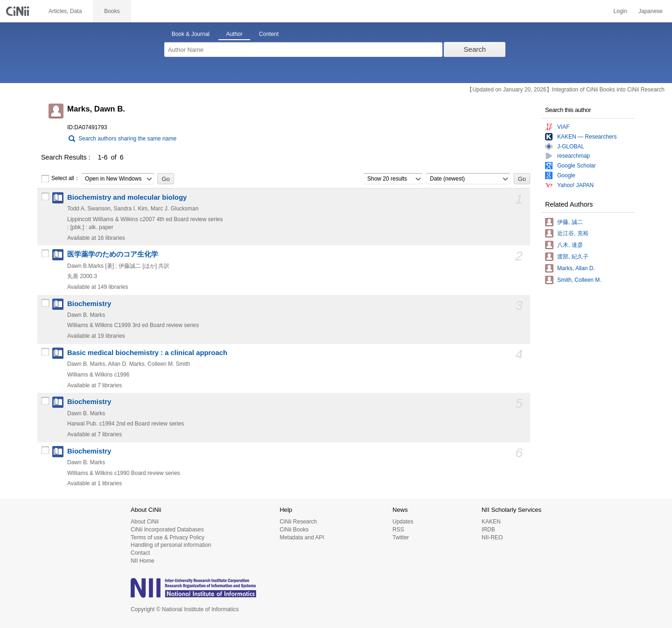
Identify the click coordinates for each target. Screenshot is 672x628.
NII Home (143, 561)
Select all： (60, 179)
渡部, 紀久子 (573, 257)
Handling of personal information (171, 545)
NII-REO (492, 537)
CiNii (19, 11)
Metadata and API (302, 537)
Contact (140, 553)
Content (269, 34)
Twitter (401, 537)
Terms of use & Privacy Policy (168, 537)
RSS (398, 530)
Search (475, 49)
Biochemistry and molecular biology (127, 197)
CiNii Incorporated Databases (167, 530)
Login (620, 11)
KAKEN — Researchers (587, 137)
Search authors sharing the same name (127, 139)
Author (234, 34)
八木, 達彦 (570, 245)
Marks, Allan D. (576, 268)
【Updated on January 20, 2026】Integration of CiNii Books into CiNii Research (566, 90)
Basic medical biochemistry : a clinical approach (147, 353)
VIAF (563, 127)
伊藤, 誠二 (570, 222)
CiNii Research (298, 522)
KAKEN (491, 522)
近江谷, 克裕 (573, 233)
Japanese (651, 11)
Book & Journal (191, 34)
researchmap (574, 156)
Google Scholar (577, 166)
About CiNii (145, 522)
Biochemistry (89, 304)
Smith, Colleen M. (579, 280)
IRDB (488, 530)
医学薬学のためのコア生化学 (113, 254)
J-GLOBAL (571, 147)
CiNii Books (294, 530)
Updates (403, 522)
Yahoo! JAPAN (575, 185)
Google (566, 175)
